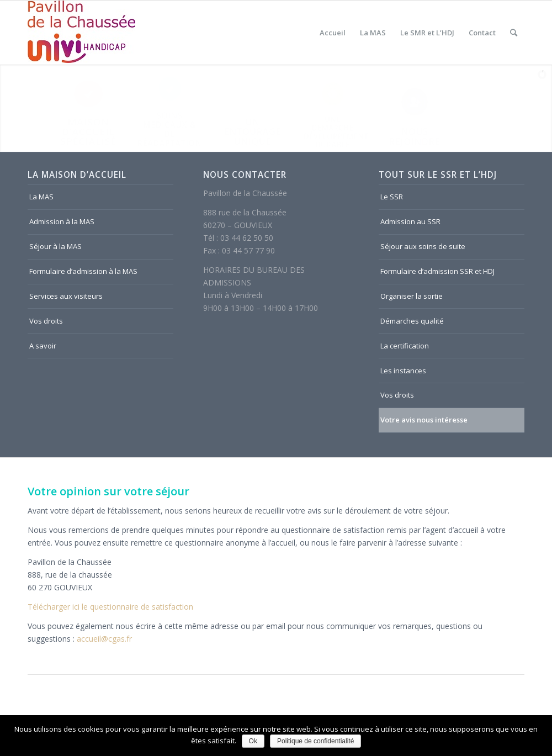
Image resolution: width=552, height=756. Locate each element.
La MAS (41, 197)
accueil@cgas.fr (104, 639)
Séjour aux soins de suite (423, 246)
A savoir (43, 346)
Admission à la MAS (62, 221)
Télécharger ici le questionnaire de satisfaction (110, 607)
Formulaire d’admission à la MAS (83, 271)
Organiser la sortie (412, 296)
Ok (253, 741)
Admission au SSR (410, 221)
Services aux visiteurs (66, 296)
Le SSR (392, 197)
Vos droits (46, 321)
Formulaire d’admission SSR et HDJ (437, 271)
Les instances (403, 371)
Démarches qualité (412, 321)
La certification (405, 346)
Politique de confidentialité (315, 741)
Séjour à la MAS (55, 246)
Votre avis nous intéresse (424, 420)
